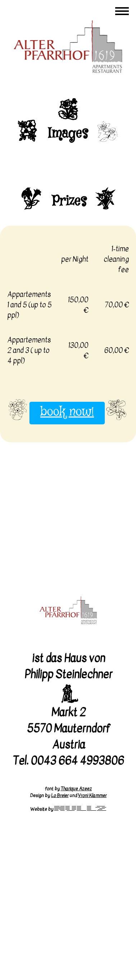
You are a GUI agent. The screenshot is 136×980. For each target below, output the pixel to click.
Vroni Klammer (92, 795)
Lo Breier (60, 795)
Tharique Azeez (76, 789)
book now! (67, 412)
